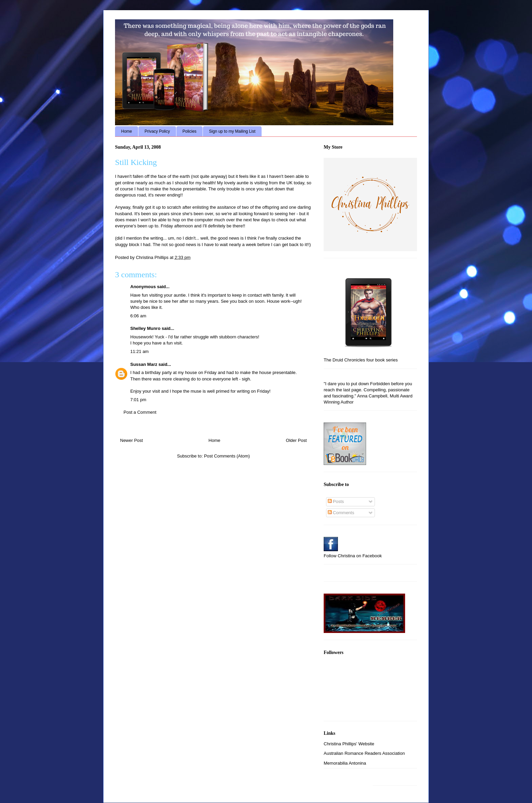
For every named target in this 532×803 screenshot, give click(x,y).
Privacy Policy (157, 131)
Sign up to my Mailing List (232, 131)
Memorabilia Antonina (345, 763)
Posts (336, 501)
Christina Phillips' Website (349, 744)
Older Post (296, 440)
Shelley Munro (145, 328)
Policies (189, 131)
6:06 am (138, 316)
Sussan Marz (144, 364)
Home (127, 131)
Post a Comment (140, 412)
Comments (341, 513)
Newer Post (131, 440)
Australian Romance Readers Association (364, 753)
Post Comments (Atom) (227, 456)
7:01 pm (138, 400)
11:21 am (139, 351)
